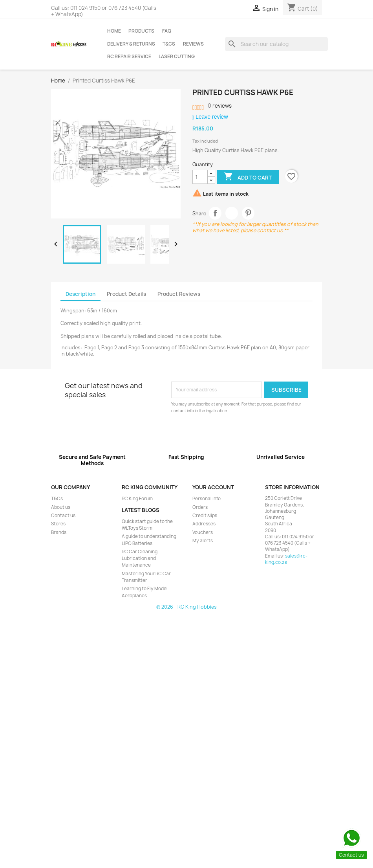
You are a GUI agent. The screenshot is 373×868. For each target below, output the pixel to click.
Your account (213, 487)
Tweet (232, 213)
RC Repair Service (129, 57)
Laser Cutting (177, 57)
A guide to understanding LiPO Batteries (149, 540)
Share (215, 213)
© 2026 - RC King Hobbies (186, 607)
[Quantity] (200, 177)
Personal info (207, 499)
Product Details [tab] (126, 294)
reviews (220, 106)
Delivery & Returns (131, 44)
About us (61, 507)
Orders (200, 507)
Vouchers (203, 532)
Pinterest (248, 213)
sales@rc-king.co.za (286, 559)
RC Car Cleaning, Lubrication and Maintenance (140, 559)
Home (114, 31)
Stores (58, 524)
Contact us (63, 516)
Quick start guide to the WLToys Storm (147, 525)
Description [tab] (80, 294)
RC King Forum (137, 499)
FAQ (167, 31)
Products (141, 31)
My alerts (203, 541)
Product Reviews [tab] (179, 294)
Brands (59, 532)
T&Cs (169, 44)
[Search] (276, 44)
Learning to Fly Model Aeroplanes (145, 592)
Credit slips (205, 516)
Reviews (193, 44)
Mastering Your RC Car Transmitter (146, 577)
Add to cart (248, 177)
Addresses (204, 524)
